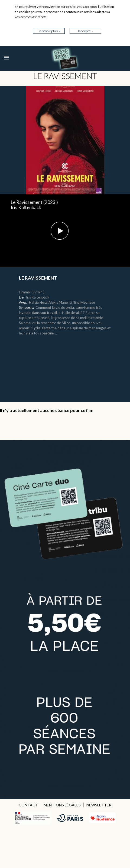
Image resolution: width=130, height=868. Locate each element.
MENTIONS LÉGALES (62, 805)
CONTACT (28, 805)
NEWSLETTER (99, 805)
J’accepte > (85, 31)
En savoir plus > (49, 31)
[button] (60, 231)
